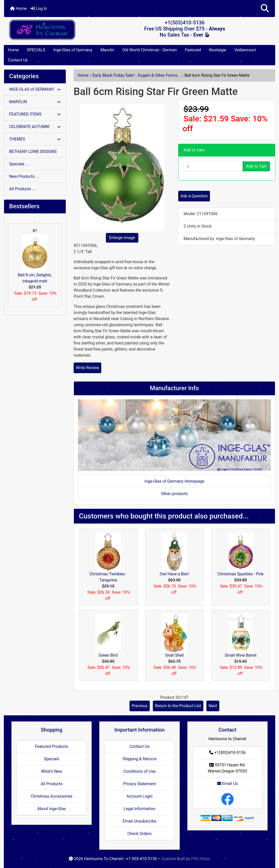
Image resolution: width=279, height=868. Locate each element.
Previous (140, 706)
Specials (52, 759)
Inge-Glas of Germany (73, 50)
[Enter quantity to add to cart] (213, 166)
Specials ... (19, 164)
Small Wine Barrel (241, 655)
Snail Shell (174, 655)
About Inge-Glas (51, 809)
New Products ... (24, 176)
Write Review (87, 368)
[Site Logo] (49, 30)
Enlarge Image (122, 238)
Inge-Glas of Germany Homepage (174, 481)
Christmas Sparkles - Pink (241, 574)
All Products (52, 784)
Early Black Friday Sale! (113, 75)
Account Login (139, 796)
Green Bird (108, 655)
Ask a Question (194, 196)
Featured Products (52, 746)
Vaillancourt (245, 50)
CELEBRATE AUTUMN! (35, 127)
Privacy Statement (139, 784)
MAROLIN (35, 102)
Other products (174, 494)
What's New (52, 771)
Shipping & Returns (139, 759)
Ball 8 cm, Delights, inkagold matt (35, 259)
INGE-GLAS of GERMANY (35, 89)
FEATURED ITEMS (35, 114)
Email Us (227, 784)
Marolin (107, 50)
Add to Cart (256, 166)
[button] (265, 9)
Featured (193, 50)
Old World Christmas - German (149, 50)
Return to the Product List (178, 706)
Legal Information (140, 809)
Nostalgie (218, 50)
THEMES (35, 139)
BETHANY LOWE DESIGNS (33, 152)
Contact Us (18, 60)
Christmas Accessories (52, 796)
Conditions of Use (139, 771)
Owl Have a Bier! (174, 574)
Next (213, 706)
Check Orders (140, 834)
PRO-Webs (201, 859)
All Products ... (22, 189)
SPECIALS (36, 50)
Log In (39, 9)
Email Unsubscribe (139, 821)
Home (18, 9)
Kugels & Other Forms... (159, 75)
